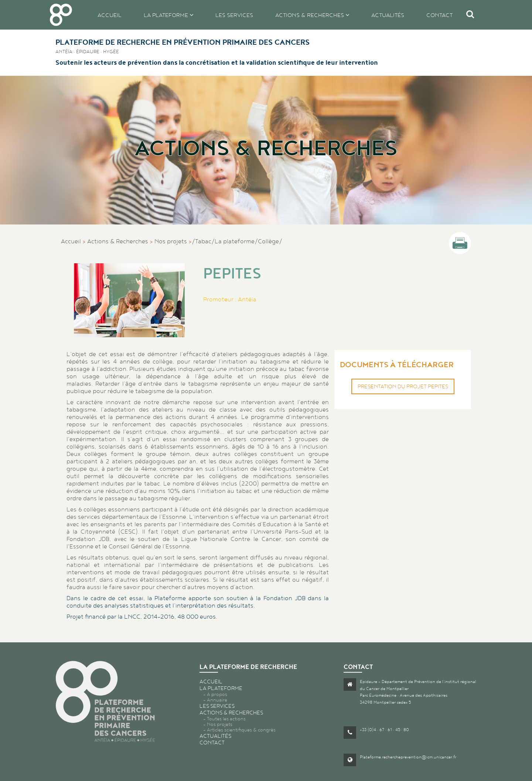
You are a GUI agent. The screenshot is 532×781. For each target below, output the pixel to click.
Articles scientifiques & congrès (241, 730)
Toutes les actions (226, 719)
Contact (439, 15)
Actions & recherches (310, 15)
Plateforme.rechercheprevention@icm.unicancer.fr (408, 757)
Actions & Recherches (118, 241)
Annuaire (217, 700)
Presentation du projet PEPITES (403, 386)
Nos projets (171, 241)
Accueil (110, 15)
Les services (234, 15)
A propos (217, 694)
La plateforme (167, 15)
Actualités (388, 15)
